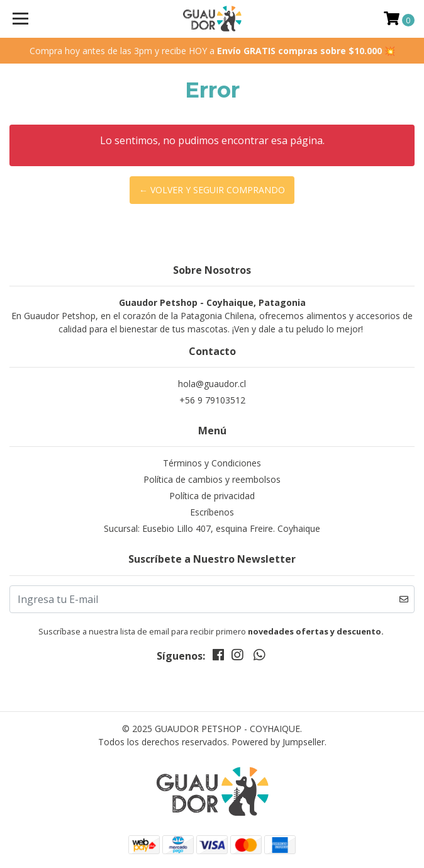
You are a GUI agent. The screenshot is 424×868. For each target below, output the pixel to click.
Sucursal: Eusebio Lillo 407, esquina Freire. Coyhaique (212, 528)
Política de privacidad (212, 496)
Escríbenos (212, 512)
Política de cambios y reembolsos (212, 479)
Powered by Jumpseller (278, 742)
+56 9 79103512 (212, 400)
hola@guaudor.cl (212, 384)
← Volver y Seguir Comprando (212, 190)
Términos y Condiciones (212, 463)
